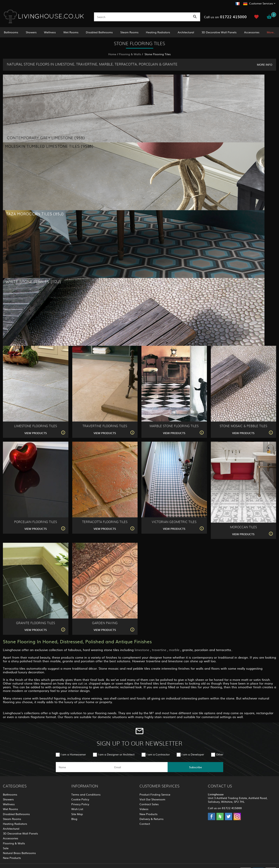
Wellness (50, 32)
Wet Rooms (71, 32)
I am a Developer (193, 754)
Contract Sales (149, 804)
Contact (145, 824)
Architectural (186, 32)
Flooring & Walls (130, 54)
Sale (6, 848)
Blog (74, 819)
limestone (142, 650)
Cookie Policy (80, 799)
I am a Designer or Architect (116, 754)
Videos (144, 809)
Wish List (77, 809)
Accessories (252, 32)
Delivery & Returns (152, 819)
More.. (271, 32)
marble (175, 650)
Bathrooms (11, 32)
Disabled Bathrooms (99, 32)
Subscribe (195, 767)
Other (220, 754)
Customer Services (261, 3)
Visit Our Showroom (152, 799)
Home (112, 54)
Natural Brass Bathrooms (19, 853)
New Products (12, 858)
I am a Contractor (158, 754)
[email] (139, 767)
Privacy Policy (80, 804)
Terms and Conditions (86, 794)
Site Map (77, 814)
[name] (84, 767)
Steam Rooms (129, 32)
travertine (160, 650)
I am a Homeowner (73, 754)
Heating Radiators (158, 32)
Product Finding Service (155, 794)
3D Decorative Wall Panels (219, 32)
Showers (31, 32)
